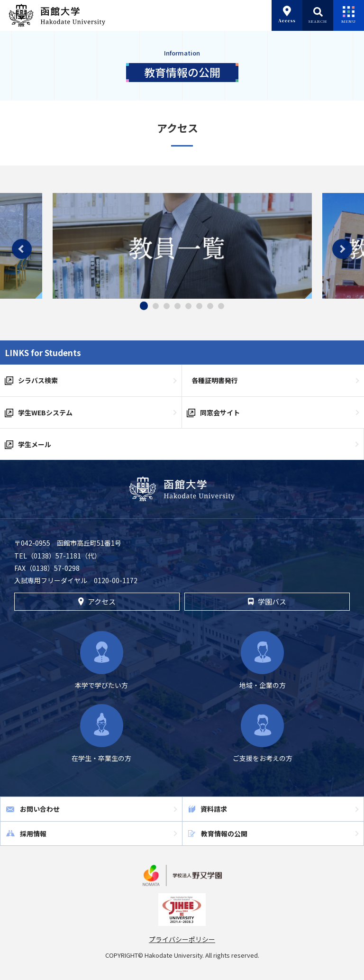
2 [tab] (156, 306)
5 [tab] (188, 306)
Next (342, 249)
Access (287, 15)
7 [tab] (210, 306)
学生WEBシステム (45, 412)
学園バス (267, 601)
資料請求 (214, 809)
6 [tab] (199, 306)
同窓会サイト (220, 412)
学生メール (35, 444)
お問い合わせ (40, 809)
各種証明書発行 (215, 380)
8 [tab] (221, 306)
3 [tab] (167, 306)
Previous (22, 249)
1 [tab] (144, 306)
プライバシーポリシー (182, 939)
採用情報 (33, 833)
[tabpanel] (182, 246)
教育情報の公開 (224, 833)
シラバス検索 (38, 380)
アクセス (97, 601)
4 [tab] (177, 306)
